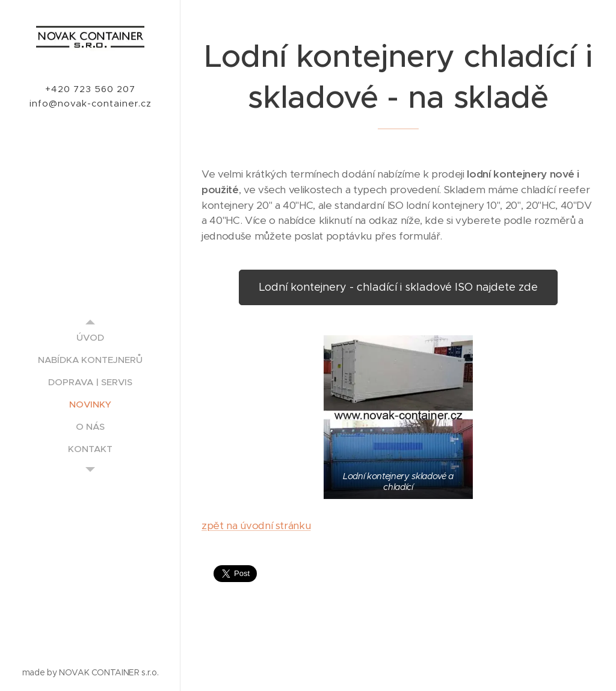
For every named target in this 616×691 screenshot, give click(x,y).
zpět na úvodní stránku (256, 526)
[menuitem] (90, 337)
